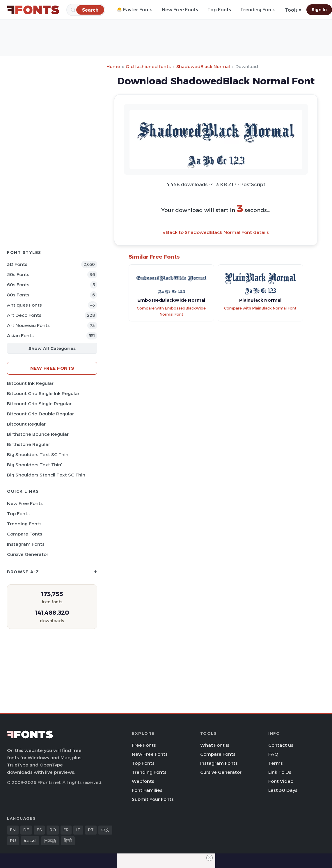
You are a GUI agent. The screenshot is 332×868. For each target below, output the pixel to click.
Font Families (147, 790)
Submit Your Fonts (153, 799)
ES (39, 830)
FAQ (273, 754)
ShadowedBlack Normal (203, 66)
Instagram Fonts (26, 544)
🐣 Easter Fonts (134, 10)
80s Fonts (18, 295)
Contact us (281, 745)
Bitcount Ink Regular (30, 383)
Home (113, 66)
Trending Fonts (258, 10)
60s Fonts (18, 285)
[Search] (90, 10)
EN (13, 830)
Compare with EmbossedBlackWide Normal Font (171, 311)
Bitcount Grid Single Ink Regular (43, 393)
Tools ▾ (293, 10)
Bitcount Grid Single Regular (39, 404)
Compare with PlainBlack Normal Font (260, 308)
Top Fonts (219, 10)
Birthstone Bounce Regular (38, 434)
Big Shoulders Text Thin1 (35, 465)
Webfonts (143, 781)
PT (91, 830)
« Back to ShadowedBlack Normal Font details (216, 232)
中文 (105, 830)
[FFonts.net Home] (33, 10)
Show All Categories (52, 348)
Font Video (281, 781)
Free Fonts (144, 745)
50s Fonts (18, 274)
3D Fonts (17, 264)
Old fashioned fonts (148, 66)
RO (53, 830)
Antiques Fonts (24, 305)
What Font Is (215, 745)
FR (66, 830)
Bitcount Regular (26, 424)
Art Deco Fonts (24, 315)
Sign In (319, 10)
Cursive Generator (28, 554)
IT (78, 830)
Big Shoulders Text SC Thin (38, 455)
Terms (276, 763)
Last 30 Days (283, 790)
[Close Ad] (210, 858)
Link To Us (280, 772)
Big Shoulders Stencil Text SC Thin (46, 475)
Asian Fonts (20, 336)
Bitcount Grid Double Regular (40, 414)
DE (26, 830)
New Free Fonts (180, 10)
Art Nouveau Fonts (28, 325)
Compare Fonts (25, 534)
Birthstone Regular (29, 444)
